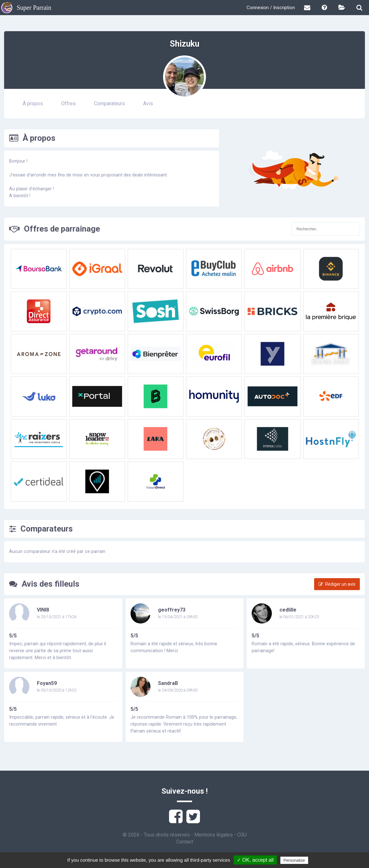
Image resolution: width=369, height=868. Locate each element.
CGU (242, 835)
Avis (148, 103)
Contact (185, 842)
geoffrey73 (172, 610)
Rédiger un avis (337, 584)
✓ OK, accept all (255, 860)
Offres (68, 103)
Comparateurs (109, 103)
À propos (33, 103)
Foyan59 (47, 683)
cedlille (288, 610)
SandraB (168, 683)
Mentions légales (214, 835)
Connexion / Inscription (271, 8)
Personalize (294, 860)
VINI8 (43, 610)
